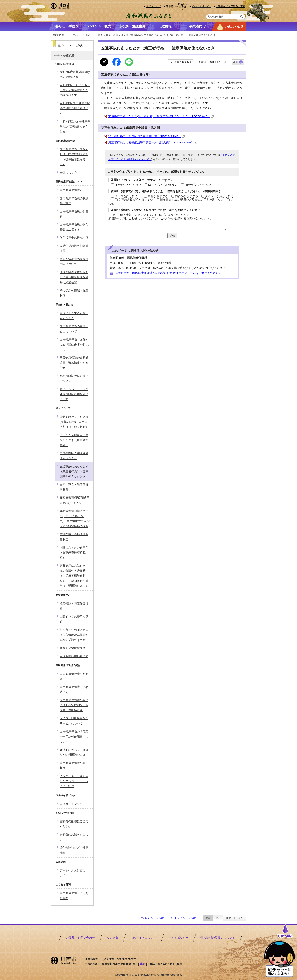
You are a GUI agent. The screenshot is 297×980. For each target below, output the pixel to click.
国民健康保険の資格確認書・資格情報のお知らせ (74, 363)
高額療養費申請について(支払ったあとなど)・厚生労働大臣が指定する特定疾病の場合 (75, 519)
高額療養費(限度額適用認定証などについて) (75, 500)
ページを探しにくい (128, 196)
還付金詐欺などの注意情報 (74, 850)
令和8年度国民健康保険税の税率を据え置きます (75, 108)
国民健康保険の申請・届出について (74, 329)
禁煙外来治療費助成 (73, 648)
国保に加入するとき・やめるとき (74, 316)
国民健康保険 (133, 35)
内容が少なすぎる (186, 196)
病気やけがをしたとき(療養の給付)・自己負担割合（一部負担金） (74, 422)
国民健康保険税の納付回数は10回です (74, 227)
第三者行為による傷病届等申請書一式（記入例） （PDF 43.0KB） (153, 143)
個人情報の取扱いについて (218, 938)
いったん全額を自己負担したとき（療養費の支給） (74, 440)
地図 (143, 964)
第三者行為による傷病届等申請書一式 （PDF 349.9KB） (146, 136)
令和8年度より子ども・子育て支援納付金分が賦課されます (75, 90)
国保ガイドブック (71, 804)
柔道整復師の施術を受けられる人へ (74, 456)
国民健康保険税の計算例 (74, 214)
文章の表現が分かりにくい (136, 200)
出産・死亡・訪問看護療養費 (74, 487)
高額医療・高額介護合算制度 (74, 537)
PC (218, 918)
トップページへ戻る (186, 918)
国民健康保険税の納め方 (74, 676)
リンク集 (113, 938)
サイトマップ (153, 6)
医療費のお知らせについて (74, 837)
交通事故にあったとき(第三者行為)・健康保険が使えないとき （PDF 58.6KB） (161, 116)
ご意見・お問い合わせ (80, 938)
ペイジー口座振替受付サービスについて (74, 721)
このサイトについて (143, 938)
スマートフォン (235, 918)
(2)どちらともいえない (163, 185)
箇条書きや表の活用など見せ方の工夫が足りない (192, 200)
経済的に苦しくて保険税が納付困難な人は (74, 752)
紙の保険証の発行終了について (74, 379)
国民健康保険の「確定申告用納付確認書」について (74, 737)
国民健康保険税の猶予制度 (74, 766)
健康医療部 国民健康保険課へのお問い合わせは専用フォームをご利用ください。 (168, 273)
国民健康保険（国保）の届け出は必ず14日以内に (74, 345)
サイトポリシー (178, 938)
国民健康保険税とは (73, 190)
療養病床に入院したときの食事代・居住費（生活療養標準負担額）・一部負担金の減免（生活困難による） (74, 576)
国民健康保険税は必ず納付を (74, 690)
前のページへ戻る (156, 918)
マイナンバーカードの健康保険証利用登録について (74, 394)
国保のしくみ (68, 173)
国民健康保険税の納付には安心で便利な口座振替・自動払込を (74, 705)
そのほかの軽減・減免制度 (74, 293)
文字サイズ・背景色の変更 (231, 6)
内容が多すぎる (158, 196)
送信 (172, 236)
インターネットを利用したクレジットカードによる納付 (74, 781)
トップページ (75, 35)
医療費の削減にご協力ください (74, 824)
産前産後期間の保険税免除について (74, 262)
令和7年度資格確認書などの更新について (75, 75)
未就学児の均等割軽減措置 (74, 248)
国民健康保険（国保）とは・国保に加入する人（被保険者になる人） (74, 157)
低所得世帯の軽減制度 (74, 238)
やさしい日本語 (202, 6)
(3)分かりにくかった (198, 185)
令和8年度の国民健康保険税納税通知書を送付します (75, 127)
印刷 (236, 62)
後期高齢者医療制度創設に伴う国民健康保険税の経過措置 (74, 277)
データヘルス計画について (74, 873)
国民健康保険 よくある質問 (74, 896)
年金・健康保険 (114, 35)
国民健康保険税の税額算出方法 (74, 201)
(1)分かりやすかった (128, 185)
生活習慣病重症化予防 (74, 656)
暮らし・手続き (94, 35)
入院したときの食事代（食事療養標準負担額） (74, 553)
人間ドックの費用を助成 (74, 619)
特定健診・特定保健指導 (74, 606)
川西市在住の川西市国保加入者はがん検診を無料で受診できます (74, 635)
